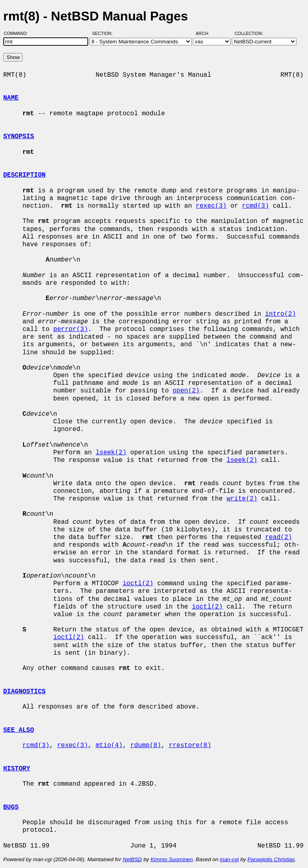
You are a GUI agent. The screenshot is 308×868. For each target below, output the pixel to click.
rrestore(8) (190, 745)
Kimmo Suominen (171, 859)
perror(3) (71, 329)
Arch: (206, 33)
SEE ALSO (19, 730)
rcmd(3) (255, 206)
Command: (18, 33)
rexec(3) (211, 206)
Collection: (249, 33)
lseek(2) (111, 453)
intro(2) (281, 314)
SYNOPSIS (19, 137)
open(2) (186, 391)
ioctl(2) (138, 584)
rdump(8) (146, 745)
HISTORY (17, 769)
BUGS (11, 807)
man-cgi (229, 859)
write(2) (242, 499)
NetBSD (132, 859)
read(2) (279, 537)
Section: (104, 33)
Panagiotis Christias (271, 859)
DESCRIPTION (24, 175)
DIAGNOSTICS (24, 692)
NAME (11, 98)
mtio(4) (109, 745)
